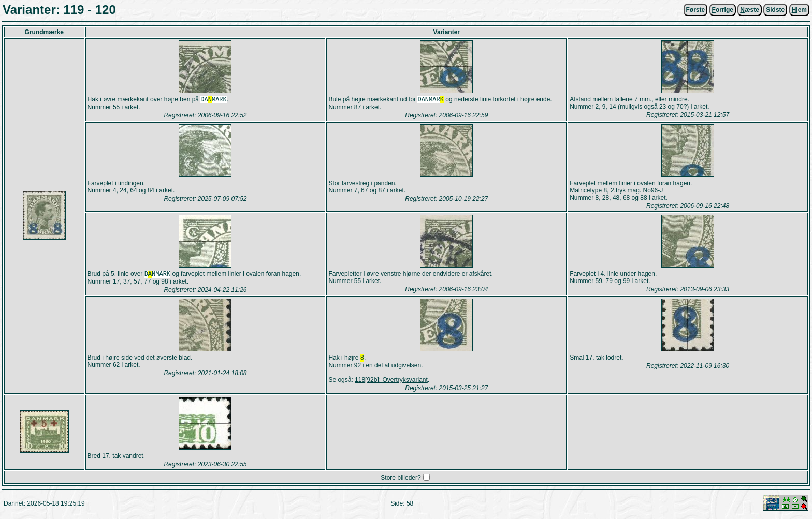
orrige (723, 10)
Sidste (775, 10)
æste (750, 10)
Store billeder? (401, 481)
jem (799, 10)
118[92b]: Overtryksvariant (391, 383)
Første (696, 10)
